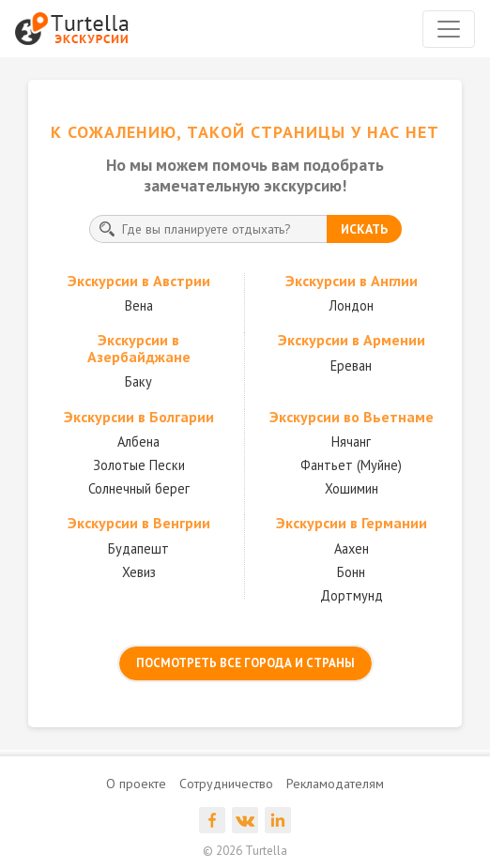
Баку (138, 381)
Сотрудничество (226, 784)
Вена (139, 305)
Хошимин (352, 488)
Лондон (352, 305)
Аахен (352, 548)
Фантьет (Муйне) (351, 465)
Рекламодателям (335, 784)
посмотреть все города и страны (245, 663)
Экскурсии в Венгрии (139, 523)
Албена (138, 442)
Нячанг (351, 442)
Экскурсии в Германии (352, 523)
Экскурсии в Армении (352, 340)
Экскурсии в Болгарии (139, 417)
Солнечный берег (139, 488)
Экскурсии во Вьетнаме (352, 417)
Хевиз (139, 572)
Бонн (351, 572)
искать (364, 229)
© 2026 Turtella (245, 851)
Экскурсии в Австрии (139, 281)
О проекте (136, 784)
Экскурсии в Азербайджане (139, 348)
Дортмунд (352, 595)
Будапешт (138, 548)
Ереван (351, 365)
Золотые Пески (139, 465)
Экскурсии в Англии (352, 281)
